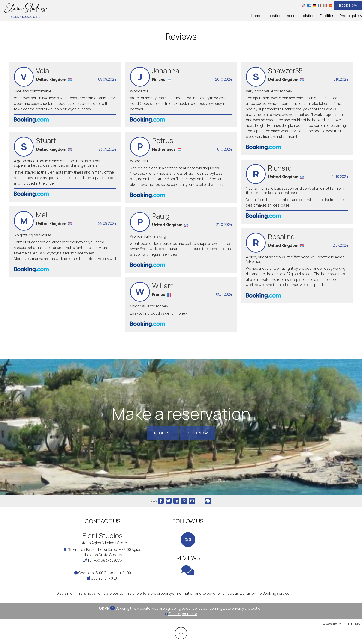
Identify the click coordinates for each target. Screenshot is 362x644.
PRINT (204, 501)
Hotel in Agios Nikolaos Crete (103, 543)
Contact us (103, 521)
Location (274, 16)
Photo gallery (351, 16)
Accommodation (301, 16)
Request (163, 433)
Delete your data (181, 614)
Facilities (327, 16)
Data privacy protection (243, 608)
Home (256, 16)
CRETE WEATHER (266, 533)
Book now (348, 5)
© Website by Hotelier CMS (341, 624)
